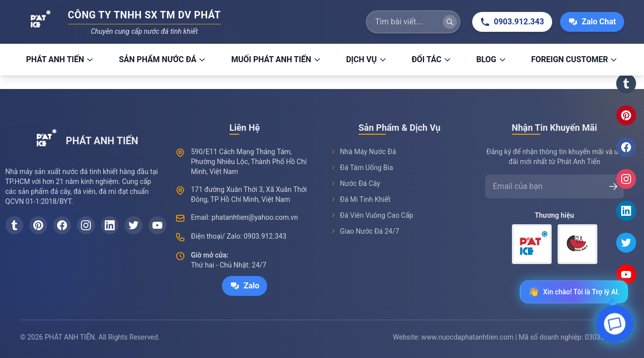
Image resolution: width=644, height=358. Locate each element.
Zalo (245, 286)
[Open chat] (615, 326)
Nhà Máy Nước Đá (363, 152)
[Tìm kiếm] (450, 22)
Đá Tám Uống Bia (362, 168)
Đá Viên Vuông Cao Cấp (372, 215)
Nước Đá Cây (355, 183)
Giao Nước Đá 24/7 (365, 231)
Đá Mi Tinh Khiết (360, 199)
